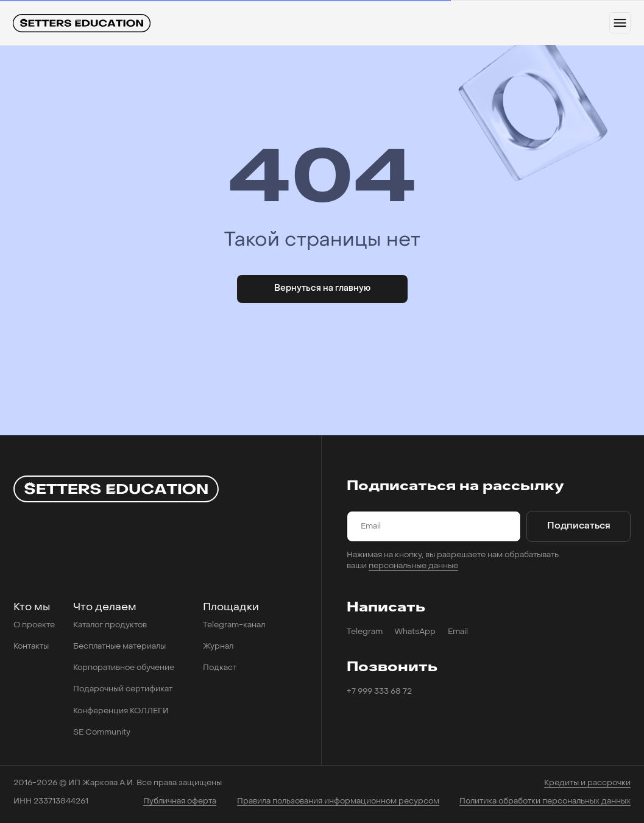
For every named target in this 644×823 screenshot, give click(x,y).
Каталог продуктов (110, 625)
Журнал (218, 647)
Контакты (31, 647)
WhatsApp (415, 632)
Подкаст (220, 668)
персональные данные (413, 566)
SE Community (102, 732)
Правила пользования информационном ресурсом (338, 801)
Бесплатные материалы (119, 647)
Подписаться (579, 526)
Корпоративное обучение (124, 668)
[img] (82, 23)
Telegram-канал (234, 625)
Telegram (365, 632)
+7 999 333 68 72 (379, 692)
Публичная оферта (180, 801)
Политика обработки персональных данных (545, 801)
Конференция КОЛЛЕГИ (121, 711)
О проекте (34, 625)
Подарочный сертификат (123, 689)
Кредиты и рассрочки (587, 783)
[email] (434, 526)
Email (458, 632)
